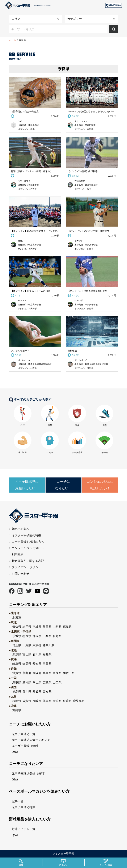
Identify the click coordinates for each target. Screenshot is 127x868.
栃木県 (27, 636)
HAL (20, 121)
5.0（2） (20, 295)
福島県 (67, 627)
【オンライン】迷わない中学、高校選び (88, 231)
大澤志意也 (80, 181)
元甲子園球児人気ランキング (31, 740)
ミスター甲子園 (65, 854)
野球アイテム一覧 (24, 829)
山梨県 (47, 636)
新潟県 (17, 654)
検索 (114, 29)
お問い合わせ (21, 574)
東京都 (37, 645)
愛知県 (37, 664)
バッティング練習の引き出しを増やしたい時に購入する (92, 111)
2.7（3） (77, 295)
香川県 (27, 692)
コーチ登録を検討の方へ (28, 542)
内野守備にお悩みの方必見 (25, 111)
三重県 (47, 664)
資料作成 (72, 351)
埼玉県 (17, 645)
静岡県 (27, 664)
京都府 (27, 673)
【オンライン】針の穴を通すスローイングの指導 (35, 231)
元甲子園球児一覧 (24, 734)
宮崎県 (67, 701)
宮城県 (37, 627)
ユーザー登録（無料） (26, 746)
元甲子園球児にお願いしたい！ (27, 485)
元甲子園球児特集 (24, 807)
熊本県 (47, 701)
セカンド (22, 241)
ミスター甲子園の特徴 (26, 535)
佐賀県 (27, 701)
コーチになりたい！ (63, 485)
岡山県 (37, 682)
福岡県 (17, 701)
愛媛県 (37, 692)
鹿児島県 (79, 701)
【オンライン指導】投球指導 (83, 171)
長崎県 (37, 701)
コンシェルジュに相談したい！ (100, 485)
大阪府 (37, 673)
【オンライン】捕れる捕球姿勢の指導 (87, 291)
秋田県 (47, 627)
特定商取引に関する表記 (28, 561)
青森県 (17, 627)
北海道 (17, 618)
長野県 (57, 636)
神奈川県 (48, 645)
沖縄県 (17, 710)
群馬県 (37, 636)
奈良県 (57, 673)
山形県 (57, 627)
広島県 (47, 682)
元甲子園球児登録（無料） (29, 774)
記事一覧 (18, 801)
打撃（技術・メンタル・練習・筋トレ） (32, 171)
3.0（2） (77, 176)
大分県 (57, 701)
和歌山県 (69, 673)
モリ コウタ (81, 121)
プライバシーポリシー (26, 567)
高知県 (47, 692)
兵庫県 (47, 673)
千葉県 (27, 645)
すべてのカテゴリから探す (30, 400)
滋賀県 (17, 673)
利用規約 (18, 555)
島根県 (27, 682)
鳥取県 (17, 682)
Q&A (15, 752)
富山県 (27, 654)
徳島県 (17, 692)
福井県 (47, 654)
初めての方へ (21, 529)
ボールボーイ (24, 360)
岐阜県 (17, 664)
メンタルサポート (20, 351)
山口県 (57, 682)
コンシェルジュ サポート (28, 548)
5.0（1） (77, 116)
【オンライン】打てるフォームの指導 (31, 291)
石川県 (37, 654)
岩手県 (27, 627)
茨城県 (17, 636)
